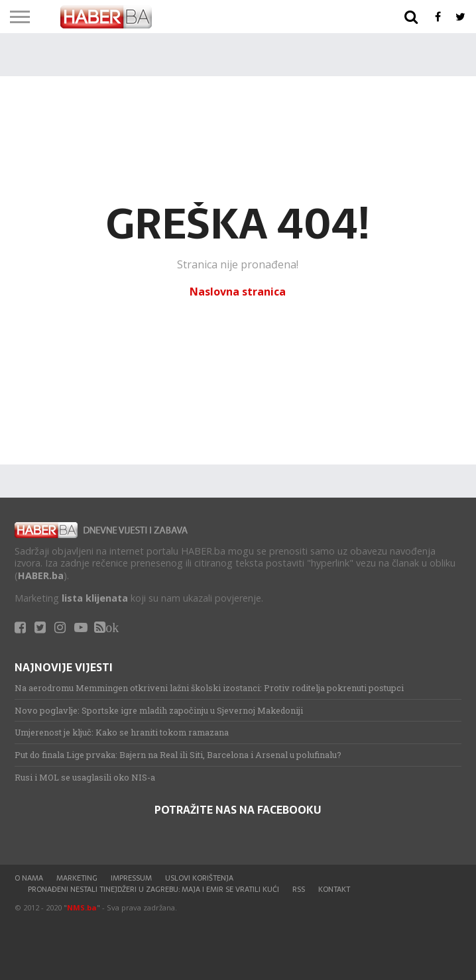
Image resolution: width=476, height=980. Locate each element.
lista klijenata (95, 598)
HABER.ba (41, 575)
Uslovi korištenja (199, 878)
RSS (299, 889)
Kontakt (334, 889)
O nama (29, 878)
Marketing (77, 878)
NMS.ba (82, 907)
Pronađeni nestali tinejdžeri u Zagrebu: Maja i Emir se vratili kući (153, 889)
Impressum (131, 878)
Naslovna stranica (238, 292)
